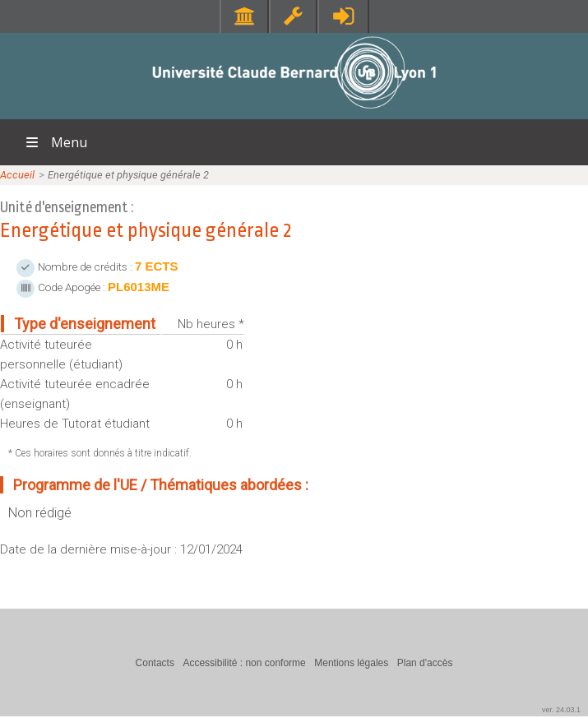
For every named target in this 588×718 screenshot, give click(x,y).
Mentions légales (351, 663)
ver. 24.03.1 (561, 710)
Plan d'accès (425, 663)
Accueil (17, 175)
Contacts (155, 663)
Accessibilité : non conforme (244, 663)
